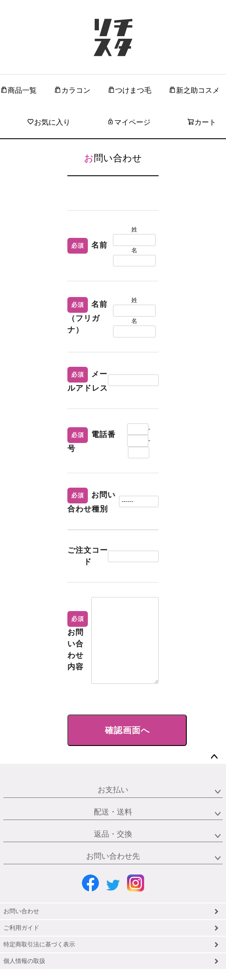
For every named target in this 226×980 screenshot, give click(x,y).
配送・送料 (113, 812)
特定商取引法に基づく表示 (39, 944)
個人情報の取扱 (24, 961)
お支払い (113, 790)
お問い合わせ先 (113, 856)
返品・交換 (113, 834)
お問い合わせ (21, 911)
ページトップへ (214, 757)
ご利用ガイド (21, 928)
